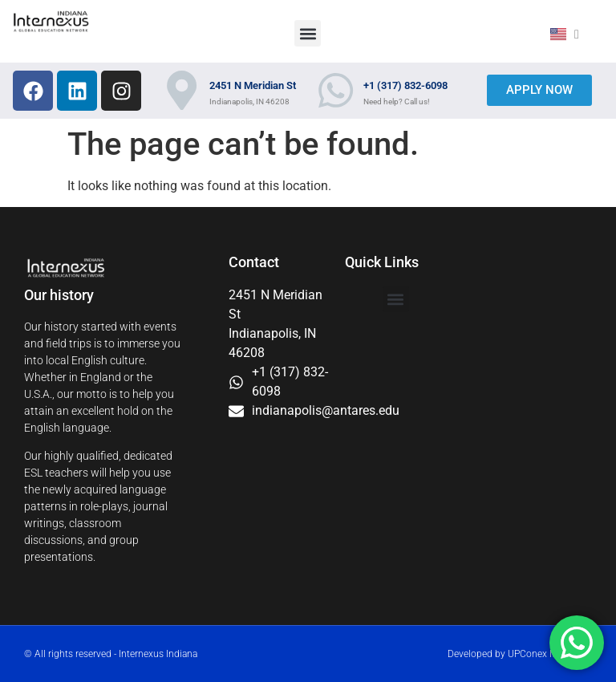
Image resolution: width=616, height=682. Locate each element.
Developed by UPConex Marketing (520, 654)
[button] (308, 33)
